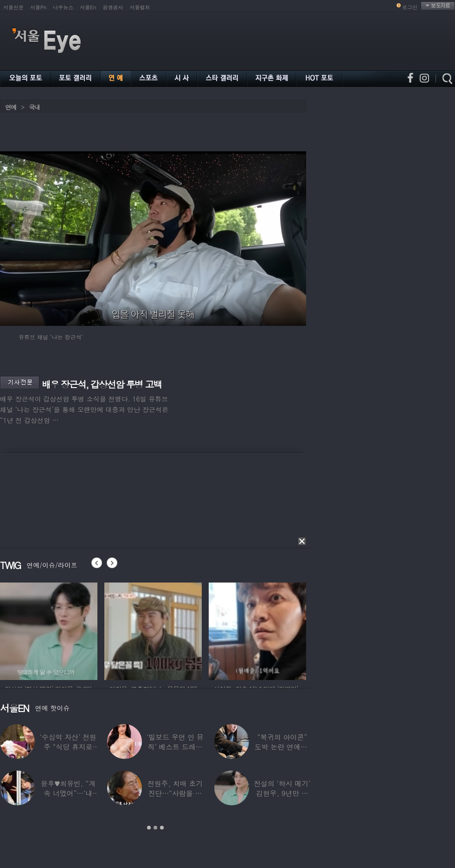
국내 (34, 107)
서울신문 (13, 7)
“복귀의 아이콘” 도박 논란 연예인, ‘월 (282, 747)
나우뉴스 (63, 7)
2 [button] (155, 828)
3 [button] (162, 828)
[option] (49, 630)
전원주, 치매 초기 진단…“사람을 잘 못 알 (175, 793)
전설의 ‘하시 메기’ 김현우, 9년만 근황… (282, 793)
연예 (11, 107)
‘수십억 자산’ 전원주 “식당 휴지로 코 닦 (68, 747)
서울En (88, 7)
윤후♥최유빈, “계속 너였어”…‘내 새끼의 (68, 793)
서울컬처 (140, 7)
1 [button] (149, 828)
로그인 (410, 7)
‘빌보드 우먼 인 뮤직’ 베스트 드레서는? (175, 747)
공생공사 (113, 7)
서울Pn (38, 7)
